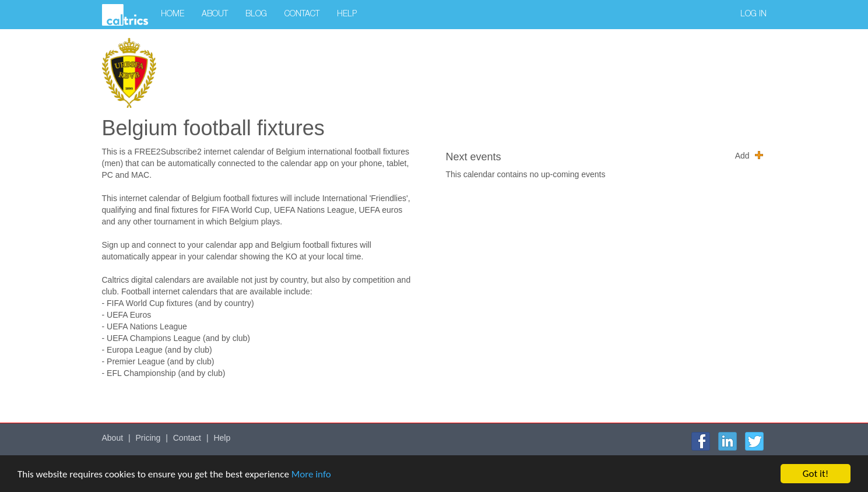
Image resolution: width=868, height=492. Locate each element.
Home (173, 15)
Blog (256, 15)
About (215, 15)
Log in (753, 15)
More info (311, 474)
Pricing (148, 438)
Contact (302, 15)
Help (347, 15)
